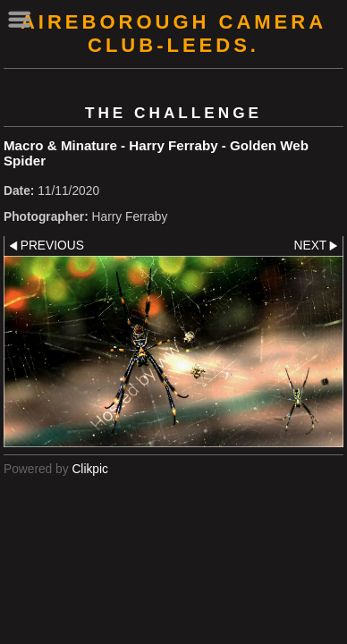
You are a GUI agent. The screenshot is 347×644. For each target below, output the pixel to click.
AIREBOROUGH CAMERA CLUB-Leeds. (173, 34)
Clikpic (90, 469)
